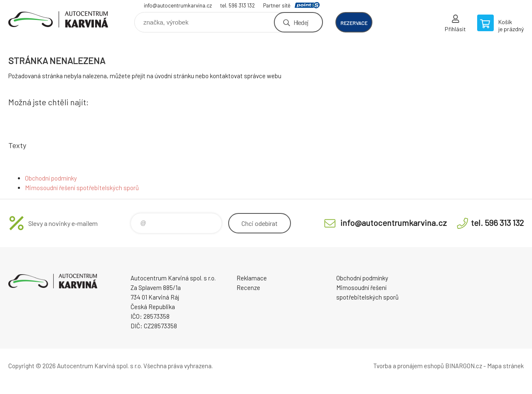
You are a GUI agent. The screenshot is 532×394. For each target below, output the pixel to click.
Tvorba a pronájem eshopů (409, 366)
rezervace (354, 23)
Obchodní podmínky (51, 178)
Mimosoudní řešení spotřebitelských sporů (82, 188)
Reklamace (252, 278)
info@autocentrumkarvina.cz (178, 5)
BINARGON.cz (464, 366)
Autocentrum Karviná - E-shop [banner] (58, 19)
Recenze (248, 287)
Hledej (301, 22)
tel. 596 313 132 (238, 5)
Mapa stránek (505, 366)
